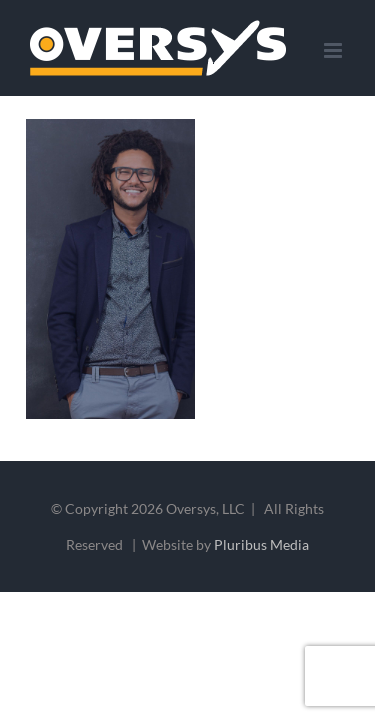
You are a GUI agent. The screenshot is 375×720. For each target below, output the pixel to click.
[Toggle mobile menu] (334, 50)
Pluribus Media (261, 594)
